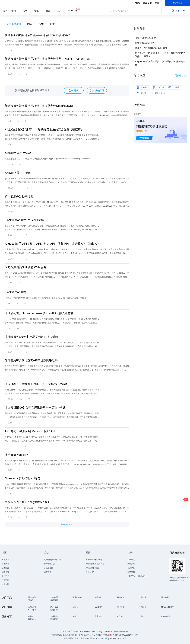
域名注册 (32, 597)
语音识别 (54, 610)
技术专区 (5, 584)
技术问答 (5, 564)
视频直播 (54, 600)
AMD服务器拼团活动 (18, 153)
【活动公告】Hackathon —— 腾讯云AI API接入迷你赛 (39, 313)
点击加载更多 (67, 525)
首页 (5, 11)
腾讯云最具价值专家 (94, 560)
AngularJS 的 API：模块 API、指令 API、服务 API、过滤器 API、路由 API (52, 244)
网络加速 (121, 597)
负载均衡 (54, 616)
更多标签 (181, 75)
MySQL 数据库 (167, 607)
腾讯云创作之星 (92, 568)
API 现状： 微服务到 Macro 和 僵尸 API (30, 431)
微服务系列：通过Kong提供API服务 (27, 502)
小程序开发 (166, 616)
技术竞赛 (47, 572)
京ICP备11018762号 (118, 638)
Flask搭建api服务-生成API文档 (24, 220)
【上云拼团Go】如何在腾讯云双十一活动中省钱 (35, 408)
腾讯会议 (54, 607)
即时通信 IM (158, 93)
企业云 (75, 607)
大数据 (142, 616)
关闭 (185, 120)
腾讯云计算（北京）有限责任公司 (78, 638)
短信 (74, 616)
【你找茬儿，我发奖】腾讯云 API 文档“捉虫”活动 (36, 384)
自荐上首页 (48, 568)
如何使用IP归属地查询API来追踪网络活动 (31, 360)
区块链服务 (77, 597)
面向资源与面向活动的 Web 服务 (26, 267)
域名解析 (165, 597)
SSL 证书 (32, 610)
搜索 (158, 11)
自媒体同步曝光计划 (52, 560)
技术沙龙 (5, 568)
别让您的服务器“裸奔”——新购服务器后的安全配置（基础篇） (44, 129)
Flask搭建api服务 (16, 292)
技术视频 (5, 572)
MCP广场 (72, 10)
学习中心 (5, 576)
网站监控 (32, 619)
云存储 (31, 600)
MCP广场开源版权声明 (137, 576)
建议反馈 (147, 3)
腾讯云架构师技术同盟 (95, 564)
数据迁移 (54, 619)
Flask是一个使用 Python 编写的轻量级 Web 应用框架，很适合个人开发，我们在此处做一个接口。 (46, 298)
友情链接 (131, 572)
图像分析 (143, 607)
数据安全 (32, 616)
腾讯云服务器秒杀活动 (19, 196)
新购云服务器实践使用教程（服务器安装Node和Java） (40, 106)
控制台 (158, 3)
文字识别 (98, 616)
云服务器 (143, 87)
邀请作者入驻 (49, 564)
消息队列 (98, 597)
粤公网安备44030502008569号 (125, 635)
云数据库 (143, 597)
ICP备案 (174, 87)
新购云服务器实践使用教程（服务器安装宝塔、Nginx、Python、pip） (49, 59)
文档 (137, 3)
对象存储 (158, 87)
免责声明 (131, 564)
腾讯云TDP (90, 572)
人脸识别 (32, 607)
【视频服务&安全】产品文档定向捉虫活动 (31, 337)
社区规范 (131, 560)
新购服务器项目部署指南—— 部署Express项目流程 (37, 35)
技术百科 (5, 580)
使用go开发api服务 (17, 455)
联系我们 (131, 568)
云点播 (142, 93)
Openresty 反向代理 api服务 (23, 478)
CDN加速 (99, 607)
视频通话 (121, 607)
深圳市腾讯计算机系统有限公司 (65, 635)
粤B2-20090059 (102, 635)
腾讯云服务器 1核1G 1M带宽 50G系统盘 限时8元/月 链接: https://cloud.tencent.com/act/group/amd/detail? (49, 159)
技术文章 (5, 560)
